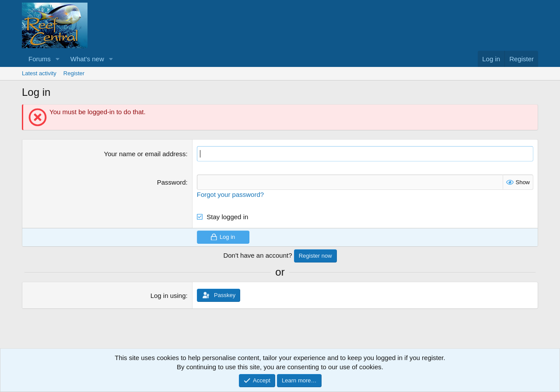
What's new (87, 59)
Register (74, 73)
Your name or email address (145, 154)
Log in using (168, 296)
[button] (58, 59)
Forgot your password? (230, 194)
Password (171, 182)
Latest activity (39, 73)
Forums (40, 59)
